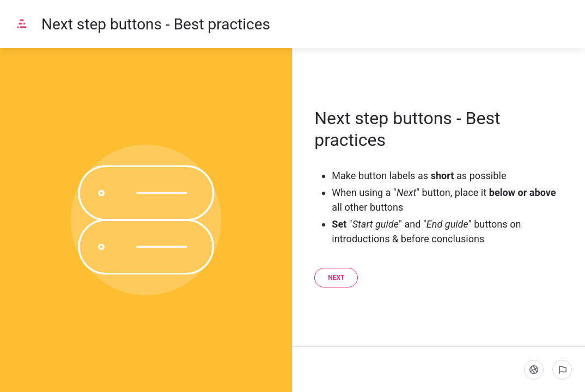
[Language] (534, 370)
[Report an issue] (562, 370)
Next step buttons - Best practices (156, 24)
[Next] (336, 278)
